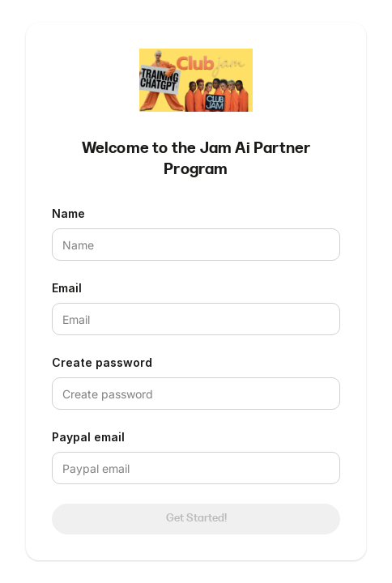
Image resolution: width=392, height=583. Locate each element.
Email (67, 288)
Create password (102, 362)
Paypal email (88, 437)
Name (68, 213)
